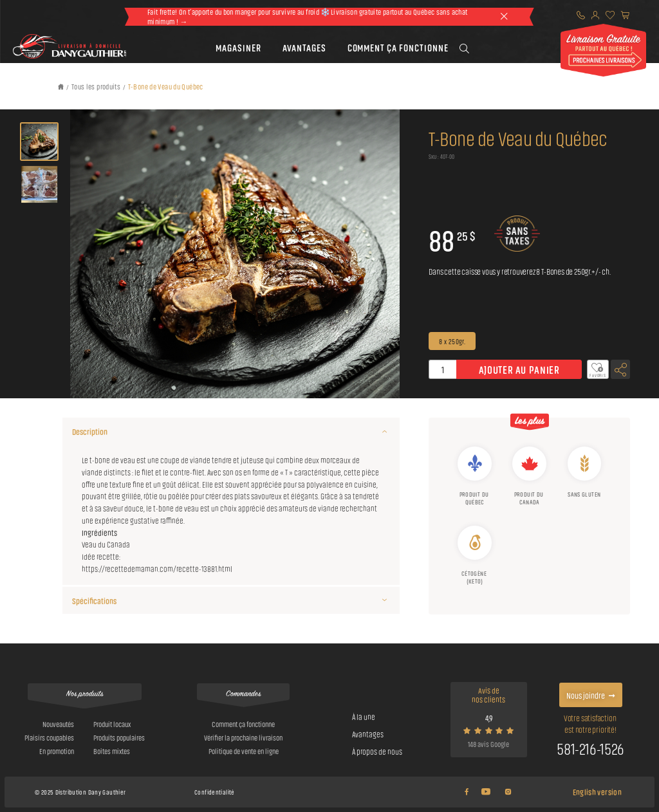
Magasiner (238, 47)
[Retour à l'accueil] (61, 87)
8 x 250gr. (452, 340)
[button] (238, 48)
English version (598, 792)
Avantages (304, 47)
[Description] (384, 431)
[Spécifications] (384, 600)
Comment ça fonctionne (398, 47)
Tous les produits (96, 86)
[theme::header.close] (504, 17)
